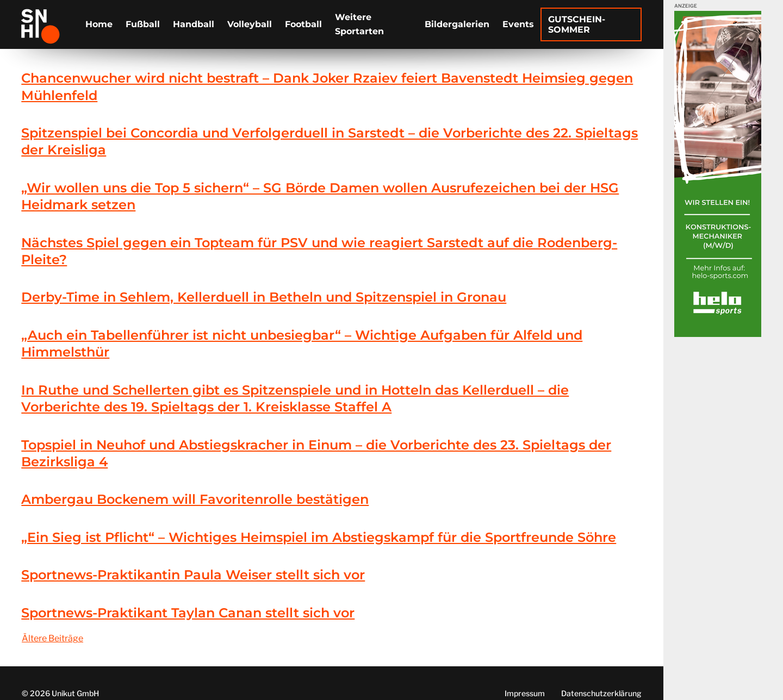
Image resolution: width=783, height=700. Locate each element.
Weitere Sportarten (359, 24)
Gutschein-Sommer (577, 24)
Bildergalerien (457, 24)
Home (99, 24)
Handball (194, 24)
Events (518, 24)
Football (303, 24)
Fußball (143, 24)
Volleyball (250, 24)
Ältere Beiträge (52, 638)
